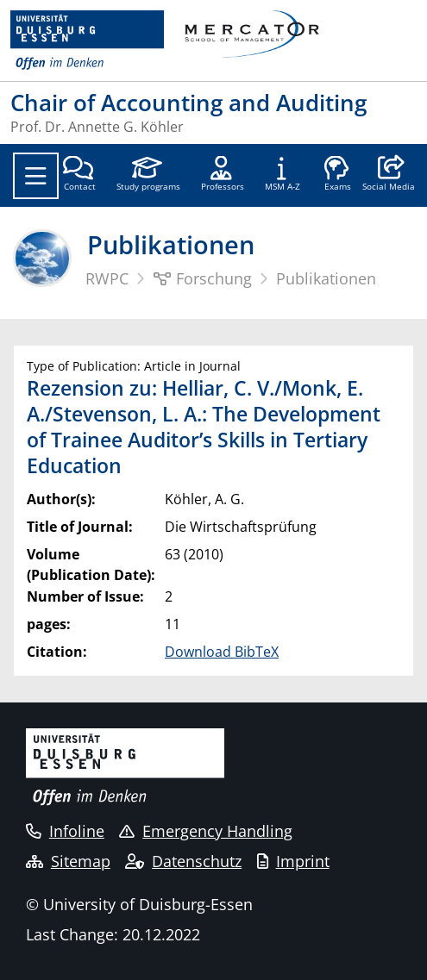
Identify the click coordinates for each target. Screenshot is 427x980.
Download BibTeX (222, 652)
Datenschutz (183, 861)
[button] (389, 175)
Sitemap (68, 861)
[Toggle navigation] (36, 176)
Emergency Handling (206, 831)
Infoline (65, 831)
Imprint (293, 861)
